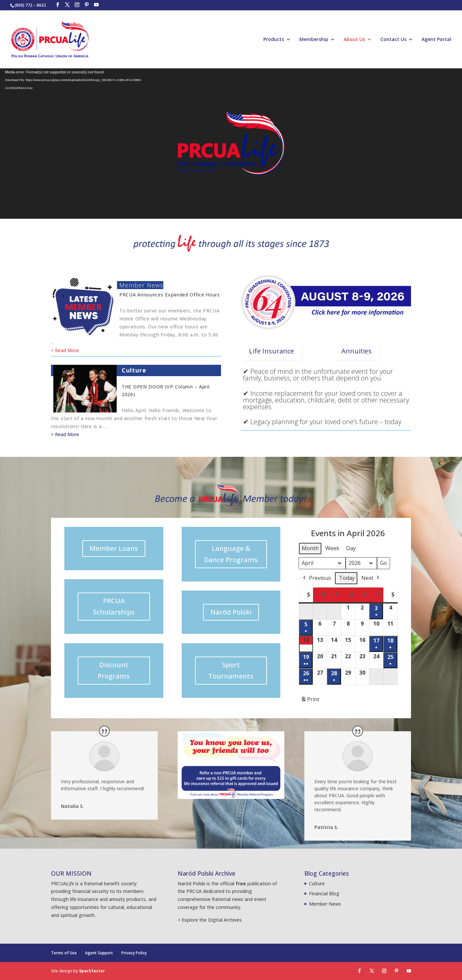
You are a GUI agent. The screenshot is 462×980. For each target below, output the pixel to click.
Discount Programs (114, 670)
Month (310, 548)
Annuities (356, 351)
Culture (134, 370)
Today (347, 578)
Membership (314, 40)
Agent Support (99, 953)
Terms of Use (64, 953)
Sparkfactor (92, 971)
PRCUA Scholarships (114, 606)
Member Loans (114, 548)
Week (332, 548)
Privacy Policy (134, 953)
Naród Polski (231, 612)
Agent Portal (436, 40)
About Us (354, 40)
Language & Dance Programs (231, 554)
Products (274, 40)
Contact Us (393, 40)
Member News (141, 285)
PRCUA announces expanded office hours (170, 295)
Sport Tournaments (231, 670)
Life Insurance (271, 351)
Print (310, 701)
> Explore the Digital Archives (210, 920)
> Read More (65, 350)
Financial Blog (324, 893)
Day (351, 548)
